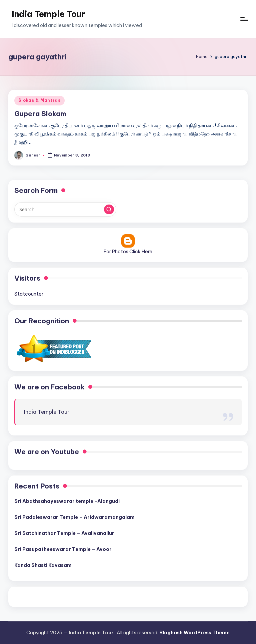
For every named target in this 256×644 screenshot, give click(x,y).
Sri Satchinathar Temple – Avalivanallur (64, 533)
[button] (109, 210)
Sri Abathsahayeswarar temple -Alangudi (67, 501)
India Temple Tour (48, 14)
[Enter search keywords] (65, 209)
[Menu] (244, 19)
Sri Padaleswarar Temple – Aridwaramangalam (74, 517)
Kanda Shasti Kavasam (43, 565)
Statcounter (29, 294)
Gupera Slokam (40, 114)
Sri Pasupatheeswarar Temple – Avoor (63, 549)
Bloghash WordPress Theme (194, 633)
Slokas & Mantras (39, 100)
